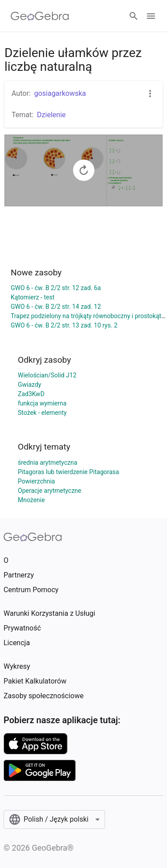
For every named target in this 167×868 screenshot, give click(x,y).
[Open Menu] (151, 16)
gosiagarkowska (60, 93)
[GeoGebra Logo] (40, 16)
